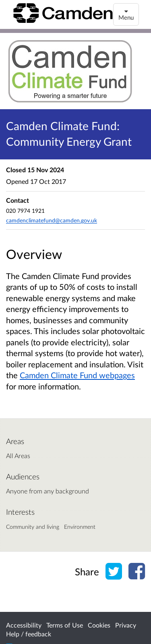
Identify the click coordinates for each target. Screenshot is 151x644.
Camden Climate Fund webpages (77, 375)
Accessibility (24, 625)
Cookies (99, 625)
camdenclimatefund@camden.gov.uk (52, 220)
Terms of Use (65, 625)
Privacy (126, 625)
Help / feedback (29, 634)
